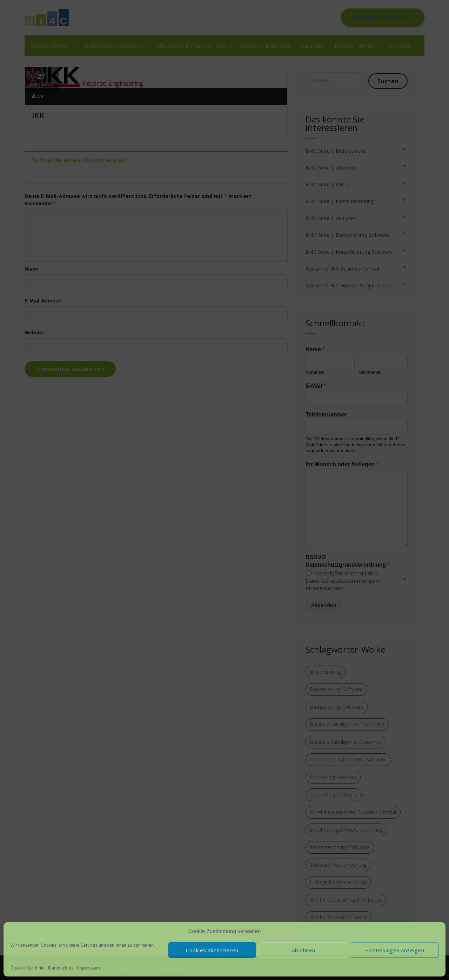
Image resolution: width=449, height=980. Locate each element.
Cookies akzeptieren (212, 950)
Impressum (89, 968)
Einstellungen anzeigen (395, 950)
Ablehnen (304, 950)
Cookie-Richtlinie (28, 968)
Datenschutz (61, 968)
